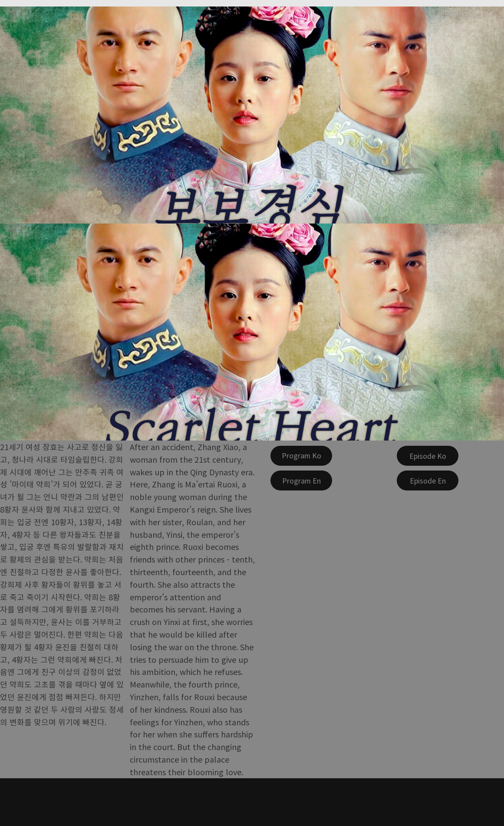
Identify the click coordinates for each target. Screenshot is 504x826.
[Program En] (301, 480)
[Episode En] (428, 480)
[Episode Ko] (428, 456)
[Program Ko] (301, 456)
